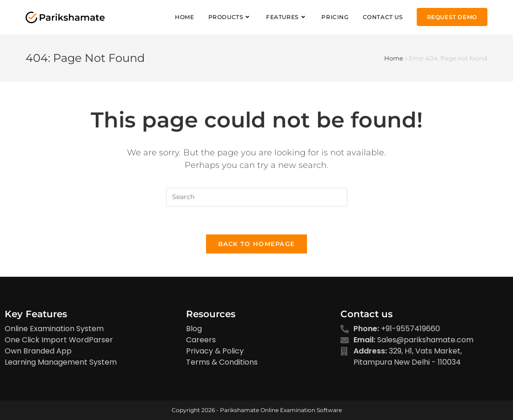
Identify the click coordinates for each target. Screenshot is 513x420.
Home (394, 58)
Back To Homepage (257, 244)
